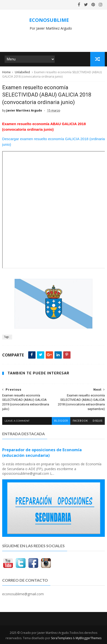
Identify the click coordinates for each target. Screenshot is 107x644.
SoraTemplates (62, 638)
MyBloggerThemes (89, 638)
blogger (61, 421)
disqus (98, 421)
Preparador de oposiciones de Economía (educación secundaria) (42, 453)
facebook (80, 421)
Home (6, 72)
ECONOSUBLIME (49, 20)
